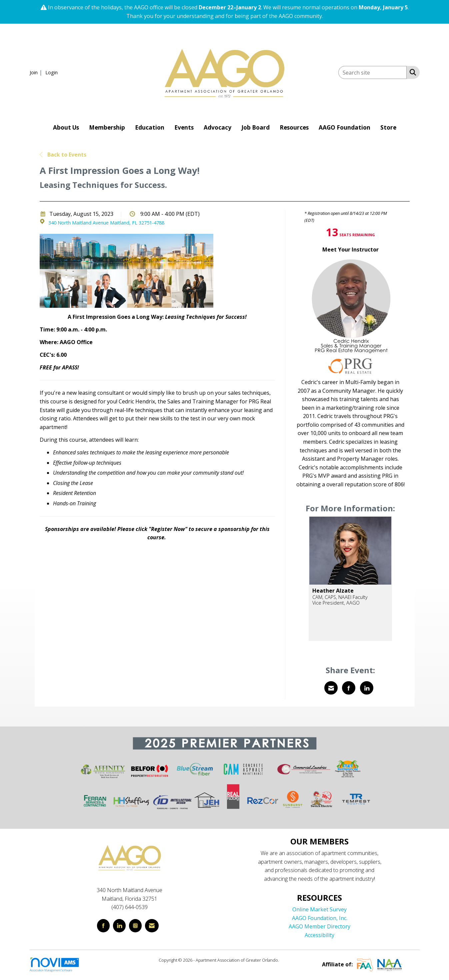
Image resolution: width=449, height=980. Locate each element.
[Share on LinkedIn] (367, 688)
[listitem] (37, 72)
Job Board (255, 127)
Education (150, 127)
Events (184, 127)
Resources (294, 127)
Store (388, 127)
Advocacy (217, 127)
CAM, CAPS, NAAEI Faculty (340, 597)
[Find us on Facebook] (103, 926)
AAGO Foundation (344, 127)
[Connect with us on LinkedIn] (119, 926)
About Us (66, 127)
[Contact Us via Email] (152, 926)
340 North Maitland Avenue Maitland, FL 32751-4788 (106, 223)
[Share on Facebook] (349, 688)
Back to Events (63, 155)
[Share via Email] (331, 688)
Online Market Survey (319, 909)
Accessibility (319, 935)
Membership (107, 127)
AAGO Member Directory (319, 926)
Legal (285, 960)
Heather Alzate (333, 591)
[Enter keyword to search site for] (372, 72)
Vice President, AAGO (336, 603)
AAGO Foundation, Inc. (320, 918)
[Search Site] (411, 72)
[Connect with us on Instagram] (135, 926)
